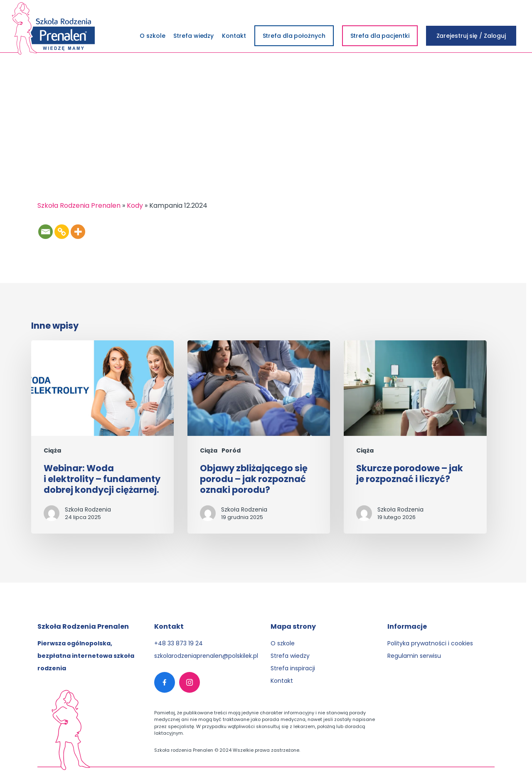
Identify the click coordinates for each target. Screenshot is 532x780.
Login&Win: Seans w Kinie (84, 112)
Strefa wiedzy (290, 656)
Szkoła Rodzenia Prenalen (79, 205)
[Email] (46, 232)
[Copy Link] (62, 232)
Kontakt (282, 681)
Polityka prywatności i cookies (430, 643)
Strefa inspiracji (293, 668)
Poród (231, 451)
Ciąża (52, 451)
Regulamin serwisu (414, 656)
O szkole (283, 643)
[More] (78, 232)
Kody (135, 205)
